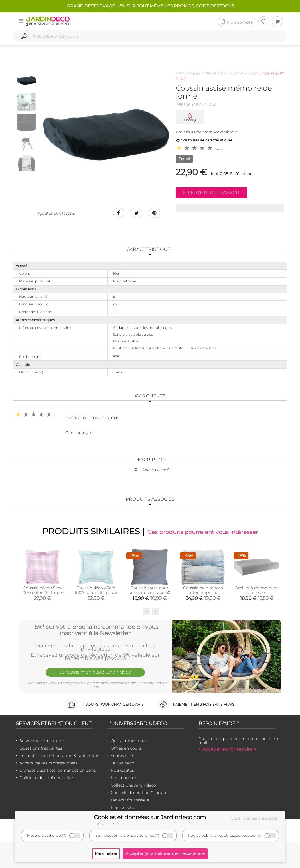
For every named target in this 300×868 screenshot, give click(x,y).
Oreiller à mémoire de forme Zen (257, 590)
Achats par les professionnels (48, 763)
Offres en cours (126, 748)
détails (106, 824)
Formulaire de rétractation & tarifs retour (60, 756)
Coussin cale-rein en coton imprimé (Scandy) (203, 592)
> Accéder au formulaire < (227, 749)
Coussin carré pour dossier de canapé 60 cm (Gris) (149, 592)
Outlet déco (122, 763)
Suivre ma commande (41, 741)
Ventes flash (122, 756)
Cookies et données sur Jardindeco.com (150, 817)
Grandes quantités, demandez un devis (58, 770)
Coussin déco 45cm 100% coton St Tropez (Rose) (42, 592)
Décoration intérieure (199, 74)
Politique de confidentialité (46, 778)
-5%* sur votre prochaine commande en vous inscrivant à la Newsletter (95, 630)
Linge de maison (243, 74)
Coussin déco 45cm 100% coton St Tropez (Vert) (96, 592)
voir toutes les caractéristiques (204, 140)
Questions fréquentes (41, 748)
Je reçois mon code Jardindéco (95, 672)
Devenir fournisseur (130, 800)
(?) (64, 835)
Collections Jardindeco (133, 785)
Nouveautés (122, 770)
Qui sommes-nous (129, 741)
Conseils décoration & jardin (138, 793)
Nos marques (124, 778)
